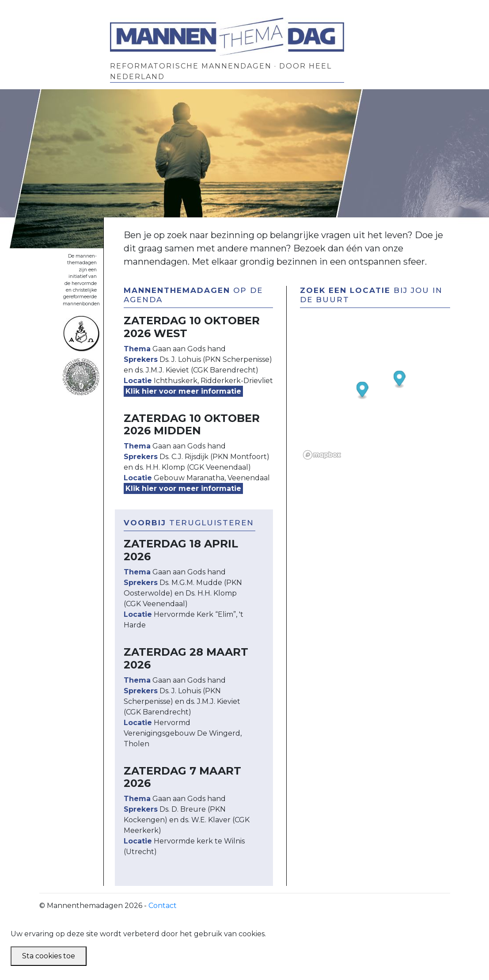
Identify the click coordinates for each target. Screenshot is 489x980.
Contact (163, 906)
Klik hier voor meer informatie (183, 391)
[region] (385, 374)
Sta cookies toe (49, 956)
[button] (362, 391)
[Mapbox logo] (322, 455)
